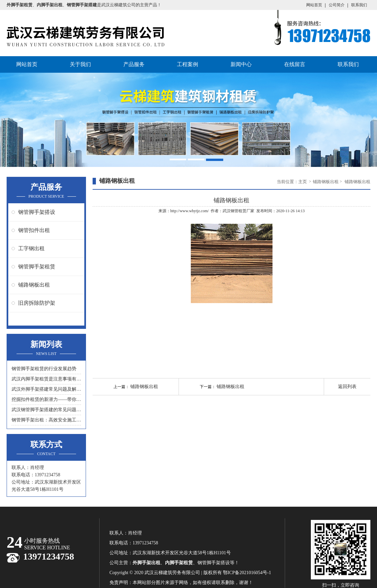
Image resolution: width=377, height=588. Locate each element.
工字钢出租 (31, 248)
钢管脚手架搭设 (37, 212)
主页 (303, 182)
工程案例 (188, 64)
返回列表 (347, 387)
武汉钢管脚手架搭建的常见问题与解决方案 (46, 410)
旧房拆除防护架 (37, 303)
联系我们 (359, 5)
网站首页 (314, 5)
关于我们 (80, 64)
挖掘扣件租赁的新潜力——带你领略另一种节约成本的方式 (46, 399)
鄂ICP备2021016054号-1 (247, 573)
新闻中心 (241, 64)
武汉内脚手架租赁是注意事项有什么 (46, 379)
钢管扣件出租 (34, 230)
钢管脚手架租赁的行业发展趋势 (44, 369)
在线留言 (295, 64)
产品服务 (134, 64)
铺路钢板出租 (34, 285)
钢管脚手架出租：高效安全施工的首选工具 (46, 420)
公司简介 (337, 5)
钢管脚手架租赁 (37, 267)
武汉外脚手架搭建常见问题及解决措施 (46, 389)
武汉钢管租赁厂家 (238, 211)
